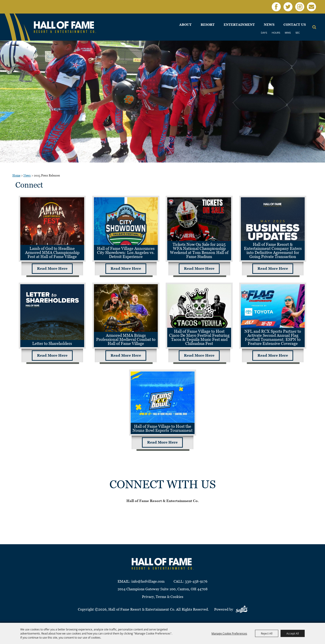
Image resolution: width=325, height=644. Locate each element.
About (185, 25)
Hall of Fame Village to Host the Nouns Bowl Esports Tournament (162, 428)
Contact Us (295, 25)
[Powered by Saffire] (242, 609)
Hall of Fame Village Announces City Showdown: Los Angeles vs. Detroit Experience (126, 252)
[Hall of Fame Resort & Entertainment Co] (65, 27)
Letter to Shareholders (52, 343)
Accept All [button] (293, 633)
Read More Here (52, 269)
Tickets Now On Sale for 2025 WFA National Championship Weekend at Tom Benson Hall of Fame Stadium (199, 250)
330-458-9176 (196, 581)
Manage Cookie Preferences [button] (229, 633)
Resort (208, 25)
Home (16, 176)
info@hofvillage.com (148, 581)
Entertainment (239, 25)
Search (314, 27)
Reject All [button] (267, 633)
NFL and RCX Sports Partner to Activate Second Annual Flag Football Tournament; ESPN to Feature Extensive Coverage (273, 337)
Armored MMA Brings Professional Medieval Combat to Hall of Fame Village (126, 339)
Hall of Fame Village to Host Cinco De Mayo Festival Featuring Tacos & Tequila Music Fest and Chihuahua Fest (199, 337)
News (269, 25)
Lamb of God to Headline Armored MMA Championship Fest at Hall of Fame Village (52, 252)
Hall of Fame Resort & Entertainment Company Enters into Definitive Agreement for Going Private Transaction (273, 250)
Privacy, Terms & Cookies (163, 597)
